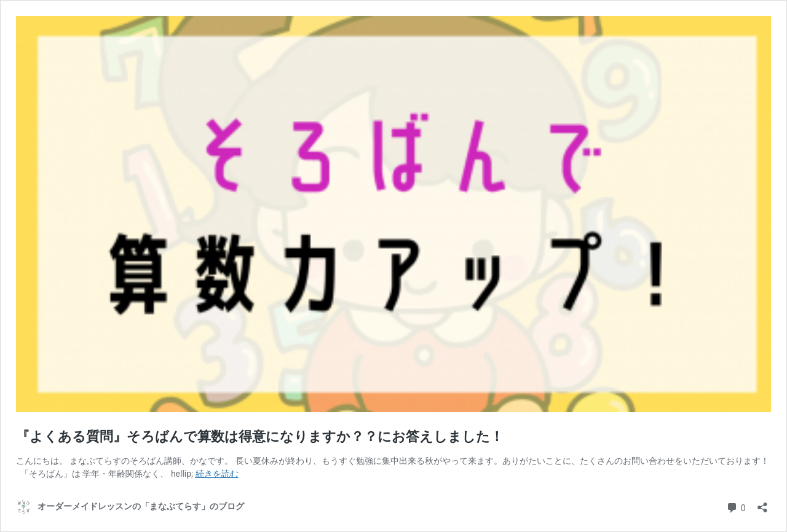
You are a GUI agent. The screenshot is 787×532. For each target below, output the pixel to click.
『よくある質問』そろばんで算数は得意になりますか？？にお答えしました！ (260, 436)
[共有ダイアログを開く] (762, 503)
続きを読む (217, 474)
